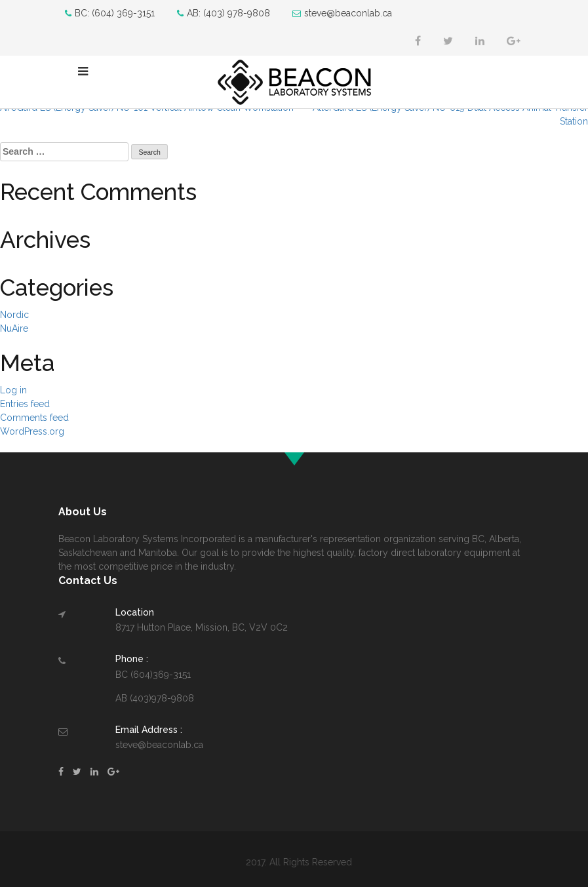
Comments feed (34, 418)
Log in (13, 390)
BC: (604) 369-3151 (110, 13)
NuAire (14, 328)
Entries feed (25, 404)
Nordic (14, 315)
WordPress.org (32, 431)
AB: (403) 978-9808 (224, 13)
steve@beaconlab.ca (342, 13)
